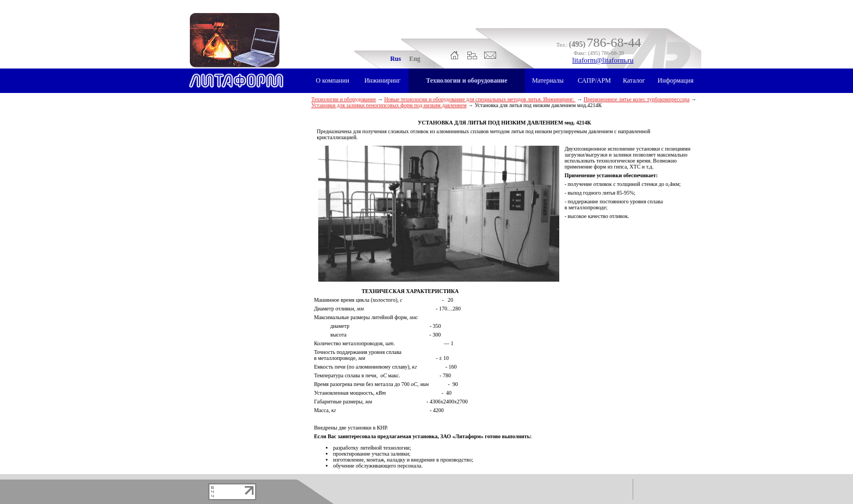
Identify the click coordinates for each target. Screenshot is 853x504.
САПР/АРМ (594, 80)
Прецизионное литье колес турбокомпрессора (637, 99)
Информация (676, 80)
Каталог (634, 80)
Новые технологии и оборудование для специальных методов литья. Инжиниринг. (480, 99)
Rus (395, 59)
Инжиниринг (382, 80)
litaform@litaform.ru (603, 60)
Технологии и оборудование (466, 80)
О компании (333, 80)
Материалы (548, 80)
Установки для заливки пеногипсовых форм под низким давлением (389, 105)
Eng (415, 59)
